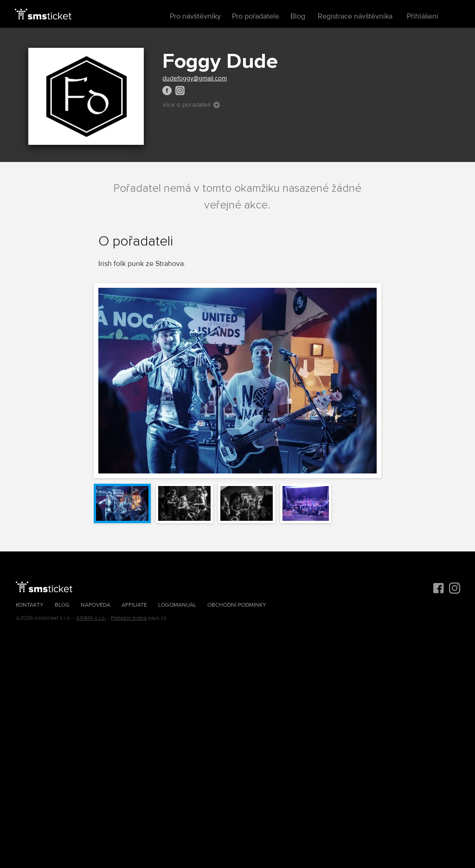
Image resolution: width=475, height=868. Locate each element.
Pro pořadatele (256, 16)
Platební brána (129, 618)
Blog (298, 16)
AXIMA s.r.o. (91, 618)
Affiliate (134, 605)
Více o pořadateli (191, 105)
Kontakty (30, 605)
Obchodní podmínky (237, 605)
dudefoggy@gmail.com (195, 78)
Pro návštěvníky (195, 16)
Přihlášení (423, 16)
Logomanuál (177, 605)
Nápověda (96, 605)
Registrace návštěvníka (355, 16)
